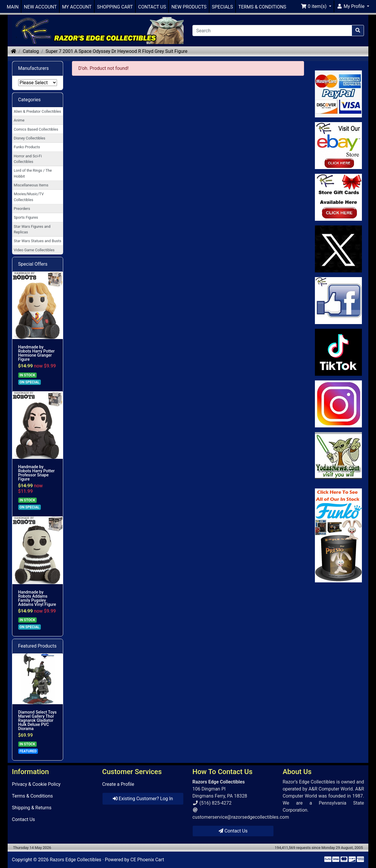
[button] (316, 6)
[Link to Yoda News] (339, 456)
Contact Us (24, 819)
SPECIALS (222, 7)
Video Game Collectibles (34, 250)
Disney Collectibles (30, 138)
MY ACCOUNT (77, 7)
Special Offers (33, 264)
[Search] (272, 31)
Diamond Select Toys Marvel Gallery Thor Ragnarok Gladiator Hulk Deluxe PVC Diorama (37, 720)
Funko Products (27, 147)
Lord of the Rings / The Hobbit (33, 173)
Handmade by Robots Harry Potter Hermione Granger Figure (36, 353)
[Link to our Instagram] (339, 404)
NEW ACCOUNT (40, 7)
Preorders (22, 209)
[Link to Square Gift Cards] (339, 197)
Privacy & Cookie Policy (36, 784)
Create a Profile (118, 784)
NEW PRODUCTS (189, 7)
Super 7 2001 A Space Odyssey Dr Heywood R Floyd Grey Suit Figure (116, 51)
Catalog (31, 51)
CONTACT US (152, 7)
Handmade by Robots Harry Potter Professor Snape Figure (36, 473)
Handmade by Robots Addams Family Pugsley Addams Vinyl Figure (37, 598)
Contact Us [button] (233, 831)
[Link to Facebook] (339, 301)
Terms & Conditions (33, 796)
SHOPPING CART (115, 7)
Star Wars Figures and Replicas (32, 229)
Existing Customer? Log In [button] (143, 799)
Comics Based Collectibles (36, 129)
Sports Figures (26, 217)
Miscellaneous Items (31, 185)
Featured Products (37, 646)
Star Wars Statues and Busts (38, 241)
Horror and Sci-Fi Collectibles (28, 159)
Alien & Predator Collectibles (37, 111)
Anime (19, 120)
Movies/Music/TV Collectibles (29, 197)
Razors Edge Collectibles (75, 860)
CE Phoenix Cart (147, 860)
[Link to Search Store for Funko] (339, 535)
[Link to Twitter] (339, 249)
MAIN (13, 7)
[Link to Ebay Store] (339, 146)
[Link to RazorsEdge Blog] (339, 352)
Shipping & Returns (32, 808)
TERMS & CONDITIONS (262, 7)
